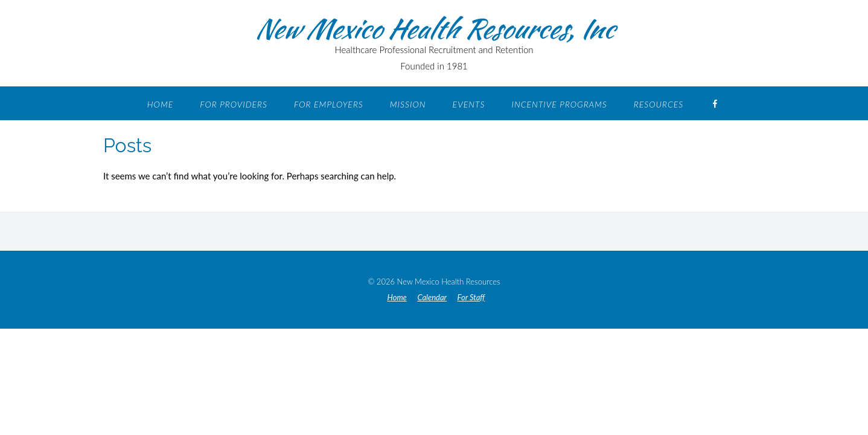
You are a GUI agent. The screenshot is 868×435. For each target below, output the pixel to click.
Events (469, 104)
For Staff (471, 298)
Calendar (432, 298)
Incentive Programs (559, 104)
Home (160, 104)
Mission (408, 104)
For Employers (329, 104)
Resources (659, 104)
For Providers (234, 104)
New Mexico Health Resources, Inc (434, 28)
